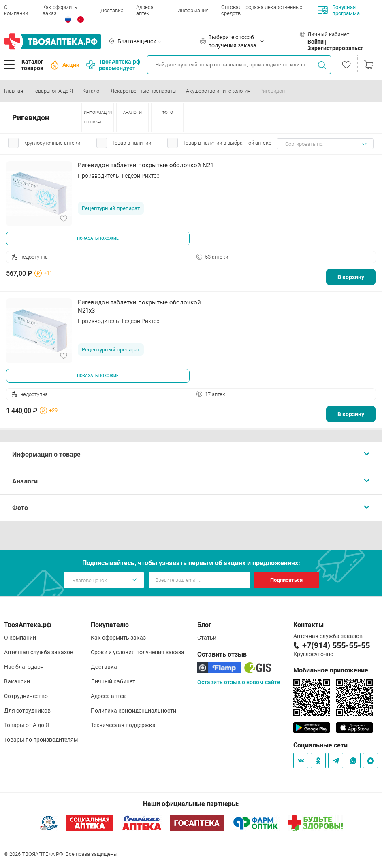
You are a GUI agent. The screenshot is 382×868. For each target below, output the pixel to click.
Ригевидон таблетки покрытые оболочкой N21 (146, 165)
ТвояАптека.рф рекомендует (113, 65)
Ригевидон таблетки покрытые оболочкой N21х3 (139, 306)
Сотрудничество (26, 696)
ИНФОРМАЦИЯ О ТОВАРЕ (98, 117)
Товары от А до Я (27, 725)
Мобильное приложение (331, 670)
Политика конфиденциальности (133, 711)
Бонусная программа (339, 10)
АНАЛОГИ (132, 112)
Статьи (207, 638)
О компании (16, 10)
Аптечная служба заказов (39, 652)
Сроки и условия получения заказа (138, 652)
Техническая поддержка (123, 725)
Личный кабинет (113, 681)
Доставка (112, 10)
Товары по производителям (41, 740)
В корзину (351, 277)
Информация (193, 10)
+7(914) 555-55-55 (336, 645)
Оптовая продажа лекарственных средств (262, 10)
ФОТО (168, 112)
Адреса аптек (145, 10)
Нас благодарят (25, 667)
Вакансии (17, 681)
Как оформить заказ (60, 10)
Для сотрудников (27, 711)
